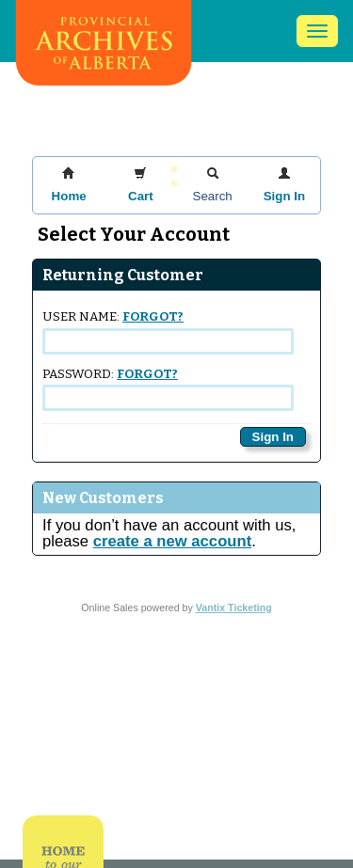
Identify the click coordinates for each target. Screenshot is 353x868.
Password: (168, 389)
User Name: (168, 331)
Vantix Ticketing (234, 608)
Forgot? (153, 317)
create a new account (172, 541)
